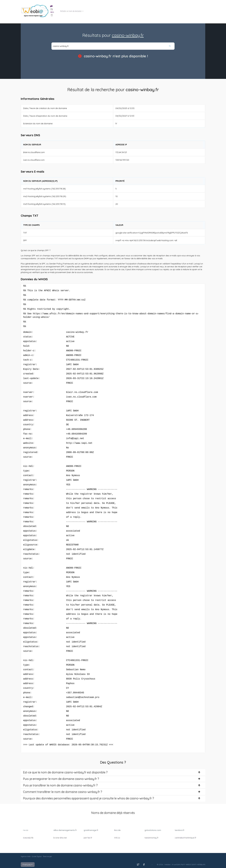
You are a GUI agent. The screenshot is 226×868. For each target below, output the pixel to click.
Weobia (167, 864)
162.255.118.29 (59, 196)
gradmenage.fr (91, 830)
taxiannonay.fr (151, 838)
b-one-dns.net (60, 838)
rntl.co (117, 838)
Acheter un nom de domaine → (72, 11)
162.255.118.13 (59, 204)
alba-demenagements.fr (65, 830)
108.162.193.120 (122, 160)
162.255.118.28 (58, 189)
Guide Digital (37, 856)
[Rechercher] (172, 46)
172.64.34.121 (121, 152)
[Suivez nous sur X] (138, 865)
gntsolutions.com (153, 830)
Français (28, 865)
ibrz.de (117, 830)
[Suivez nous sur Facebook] (144, 865)
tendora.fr (180, 830)
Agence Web (26, 856)
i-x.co (26, 830)
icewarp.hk (28, 838)
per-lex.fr (88, 838)
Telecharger (47, 856)
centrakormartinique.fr (185, 838)
